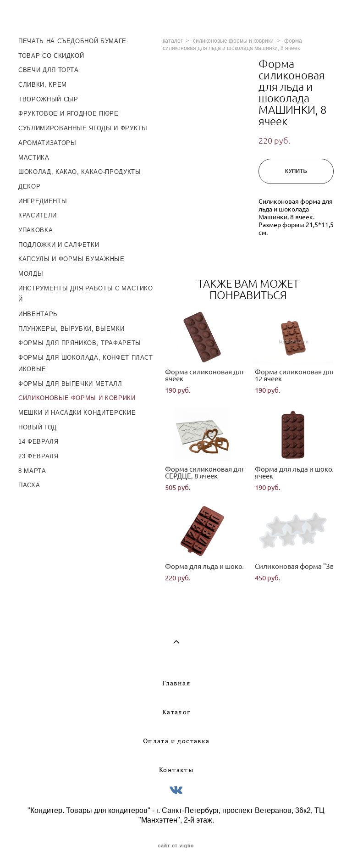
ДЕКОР (29, 186)
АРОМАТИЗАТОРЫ (47, 143)
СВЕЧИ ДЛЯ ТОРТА (49, 70)
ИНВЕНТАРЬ (38, 314)
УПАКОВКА (36, 230)
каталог (173, 41)
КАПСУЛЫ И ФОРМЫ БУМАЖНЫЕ (71, 259)
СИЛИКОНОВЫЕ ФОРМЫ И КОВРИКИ (77, 398)
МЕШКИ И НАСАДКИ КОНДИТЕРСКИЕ (77, 413)
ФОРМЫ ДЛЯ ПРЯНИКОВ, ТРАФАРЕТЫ (80, 343)
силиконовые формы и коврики (233, 41)
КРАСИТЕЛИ (38, 215)
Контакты (176, 770)
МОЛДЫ (31, 274)
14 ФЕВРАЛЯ (38, 442)
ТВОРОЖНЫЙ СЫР (48, 99)
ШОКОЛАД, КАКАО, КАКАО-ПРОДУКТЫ (80, 172)
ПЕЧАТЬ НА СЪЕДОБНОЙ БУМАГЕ (72, 41)
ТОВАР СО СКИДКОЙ (51, 56)
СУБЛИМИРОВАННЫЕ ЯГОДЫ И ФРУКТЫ (83, 128)
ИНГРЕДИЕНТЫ (43, 201)
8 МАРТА (32, 471)
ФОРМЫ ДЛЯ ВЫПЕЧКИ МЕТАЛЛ (70, 384)
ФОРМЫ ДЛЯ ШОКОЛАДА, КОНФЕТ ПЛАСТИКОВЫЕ (86, 363)
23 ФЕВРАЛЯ (38, 456)
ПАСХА (29, 485)
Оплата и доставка (176, 741)
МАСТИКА (34, 158)
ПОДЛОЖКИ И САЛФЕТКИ (59, 245)
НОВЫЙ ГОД (38, 427)
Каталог (176, 712)
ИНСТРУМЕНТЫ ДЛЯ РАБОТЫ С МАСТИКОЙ (86, 294)
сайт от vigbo (176, 846)
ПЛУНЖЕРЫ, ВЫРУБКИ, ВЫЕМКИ (71, 329)
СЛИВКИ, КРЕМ (43, 85)
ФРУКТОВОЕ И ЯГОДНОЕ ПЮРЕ (69, 114)
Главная (176, 683)
